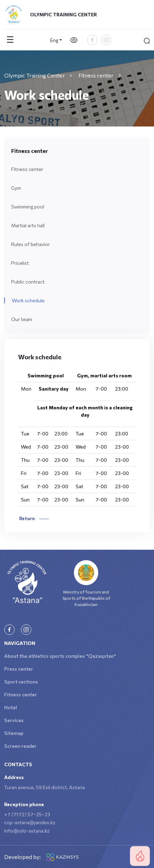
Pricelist (20, 263)
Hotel (11, 707)
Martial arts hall (28, 225)
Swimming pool (28, 207)
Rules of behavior (30, 244)
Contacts (18, 764)
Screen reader (20, 746)
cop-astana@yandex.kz (30, 822)
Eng (54, 40)
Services (14, 720)
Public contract (28, 282)
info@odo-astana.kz (27, 831)
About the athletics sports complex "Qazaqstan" (60, 656)
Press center (19, 669)
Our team (22, 319)
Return (33, 518)
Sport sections (21, 682)
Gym (16, 188)
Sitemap (14, 733)
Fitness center (27, 169)
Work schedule (28, 300)
